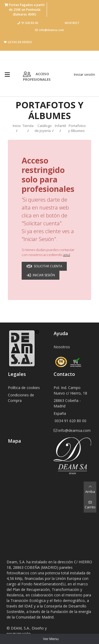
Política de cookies (24, 388)
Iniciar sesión (84, 74)
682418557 (72, 23)
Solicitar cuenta (44, 266)
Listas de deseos (18, 42)
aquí (67, 255)
